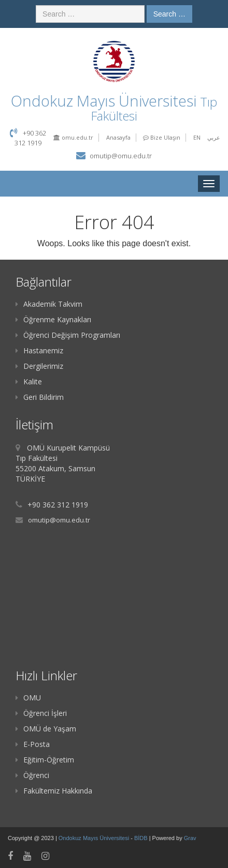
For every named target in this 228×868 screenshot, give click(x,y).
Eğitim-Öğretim (45, 760)
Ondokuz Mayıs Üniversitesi (95, 838)
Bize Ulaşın (162, 137)
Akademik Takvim (49, 304)
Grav (190, 838)
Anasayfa (118, 137)
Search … (169, 14)
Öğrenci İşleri (41, 713)
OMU (28, 698)
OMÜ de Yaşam (46, 729)
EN (197, 137)
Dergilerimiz (39, 366)
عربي (214, 137)
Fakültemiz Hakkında (54, 791)
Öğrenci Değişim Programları (68, 335)
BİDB (142, 838)
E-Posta (33, 744)
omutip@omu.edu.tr (121, 156)
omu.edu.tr (73, 137)
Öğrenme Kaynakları (53, 319)
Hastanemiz (39, 350)
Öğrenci (32, 775)
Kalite (29, 381)
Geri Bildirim (40, 397)
